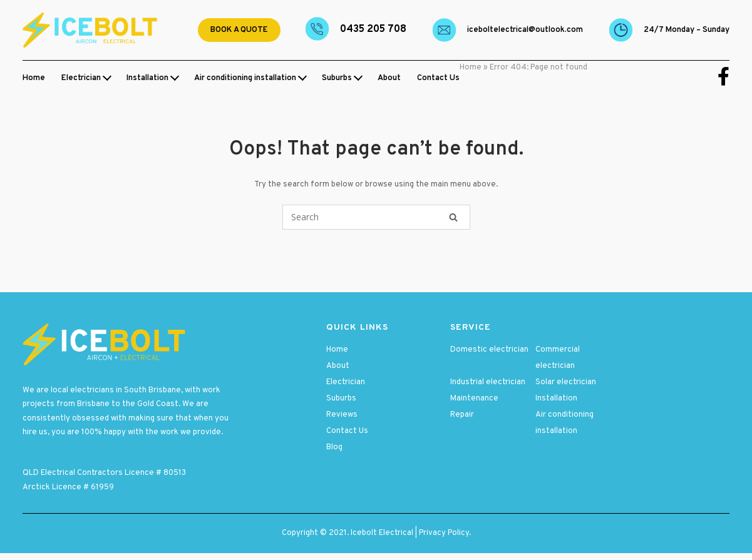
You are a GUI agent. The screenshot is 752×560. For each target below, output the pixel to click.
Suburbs (337, 78)
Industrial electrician (488, 382)
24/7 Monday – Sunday (687, 30)
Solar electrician (566, 382)
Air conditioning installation (245, 78)
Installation (147, 78)
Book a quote (239, 30)
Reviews (342, 415)
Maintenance (474, 399)
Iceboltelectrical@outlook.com (525, 30)
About (389, 78)
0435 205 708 (373, 29)
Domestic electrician (489, 350)
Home (34, 78)
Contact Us (438, 78)
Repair (462, 415)
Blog (334, 447)
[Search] (453, 217)
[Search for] (376, 217)
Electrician (81, 78)
